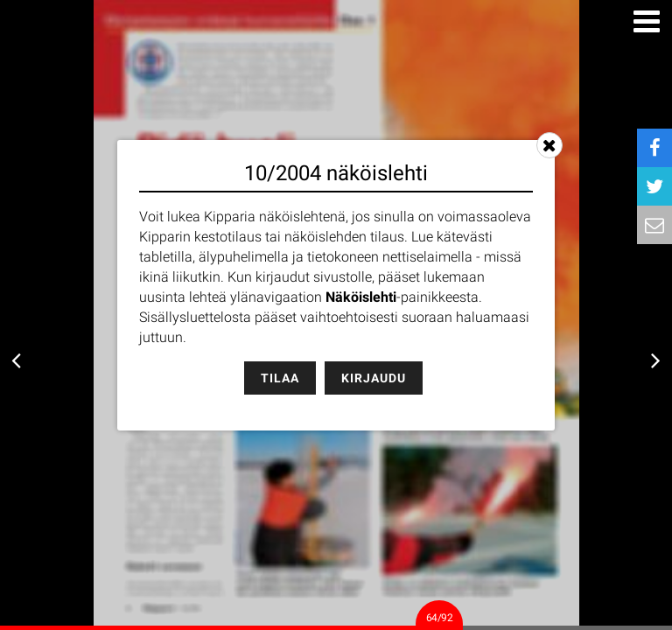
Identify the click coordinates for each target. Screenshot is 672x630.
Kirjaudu (374, 378)
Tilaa (280, 378)
